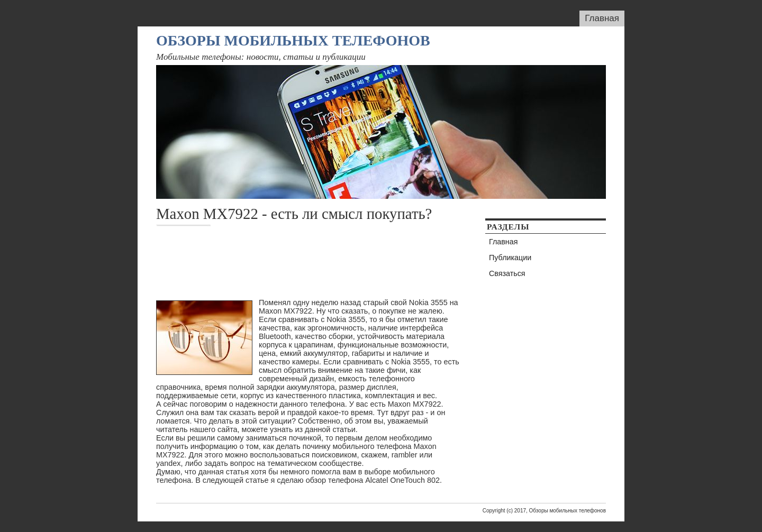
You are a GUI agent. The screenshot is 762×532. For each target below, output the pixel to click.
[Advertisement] (349, 262)
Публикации (510, 258)
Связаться (507, 273)
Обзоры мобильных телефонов (293, 40)
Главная (602, 18)
